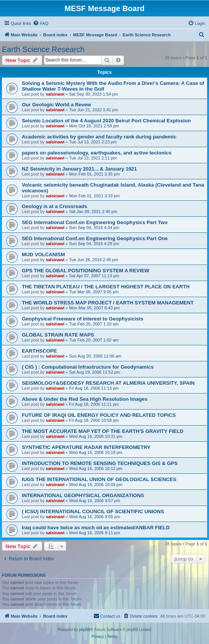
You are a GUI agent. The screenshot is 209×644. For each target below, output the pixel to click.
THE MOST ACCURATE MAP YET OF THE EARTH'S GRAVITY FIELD (103, 431)
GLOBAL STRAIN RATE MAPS (58, 335)
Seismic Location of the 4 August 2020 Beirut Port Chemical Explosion (106, 121)
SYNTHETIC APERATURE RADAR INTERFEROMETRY (86, 447)
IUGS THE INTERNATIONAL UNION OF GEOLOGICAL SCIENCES (99, 479)
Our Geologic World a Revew (56, 105)
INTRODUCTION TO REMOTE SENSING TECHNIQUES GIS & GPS (100, 463)
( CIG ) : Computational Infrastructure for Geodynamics (88, 367)
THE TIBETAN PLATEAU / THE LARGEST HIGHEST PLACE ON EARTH (106, 287)
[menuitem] (41, 23)
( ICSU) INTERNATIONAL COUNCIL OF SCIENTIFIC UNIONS (93, 511)
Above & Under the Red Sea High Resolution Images (85, 399)
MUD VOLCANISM (43, 255)
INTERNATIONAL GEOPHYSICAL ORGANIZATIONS (83, 495)
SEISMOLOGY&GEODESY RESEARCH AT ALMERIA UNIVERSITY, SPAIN (108, 383)
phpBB (85, 630)
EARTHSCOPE (39, 351)
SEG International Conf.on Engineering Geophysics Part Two (95, 222)
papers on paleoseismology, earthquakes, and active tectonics (97, 153)
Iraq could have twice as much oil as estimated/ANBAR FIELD (96, 528)
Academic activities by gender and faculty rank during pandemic (99, 137)
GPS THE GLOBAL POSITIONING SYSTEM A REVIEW (86, 271)
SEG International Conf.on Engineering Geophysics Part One (95, 238)
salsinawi (55, 94)
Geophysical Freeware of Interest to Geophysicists (82, 319)
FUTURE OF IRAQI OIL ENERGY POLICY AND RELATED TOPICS (99, 415)
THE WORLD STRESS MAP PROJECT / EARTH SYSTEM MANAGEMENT (108, 303)
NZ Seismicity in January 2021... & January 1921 (79, 169)
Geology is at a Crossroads (55, 206)
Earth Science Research (43, 49)
